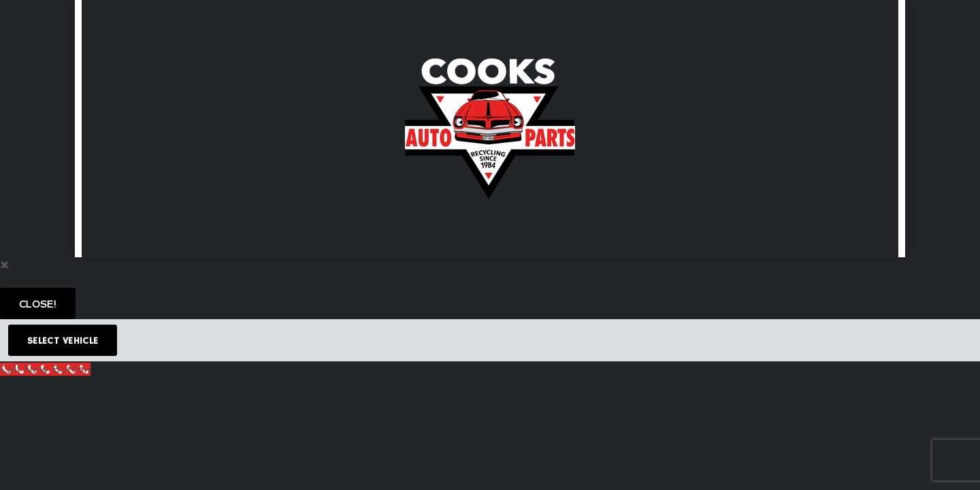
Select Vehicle (63, 341)
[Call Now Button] (45, 369)
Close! (38, 304)
